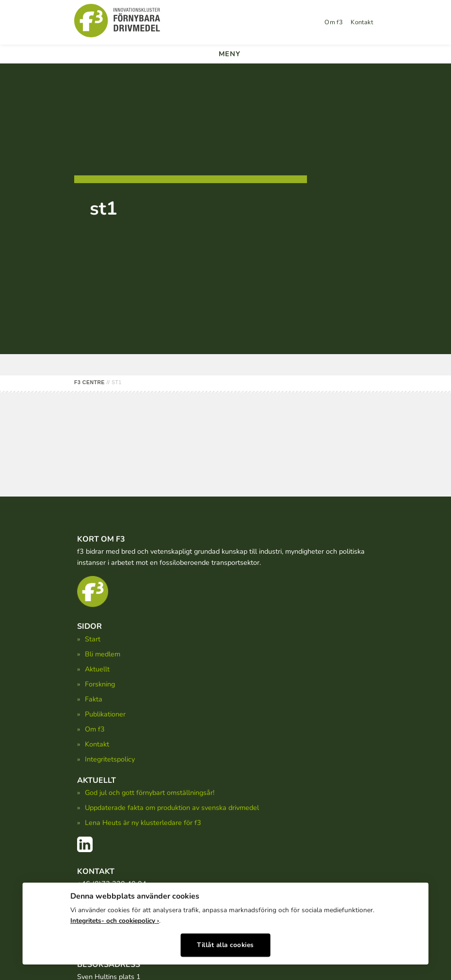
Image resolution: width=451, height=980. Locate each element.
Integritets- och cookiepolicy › (115, 921)
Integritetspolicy (110, 759)
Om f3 (334, 22)
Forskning (100, 684)
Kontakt (362, 22)
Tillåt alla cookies (225, 945)
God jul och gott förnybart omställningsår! (150, 793)
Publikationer (105, 714)
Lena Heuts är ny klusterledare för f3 (143, 823)
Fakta (94, 699)
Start (93, 639)
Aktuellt (97, 669)
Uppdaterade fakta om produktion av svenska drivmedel (172, 808)
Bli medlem (103, 654)
